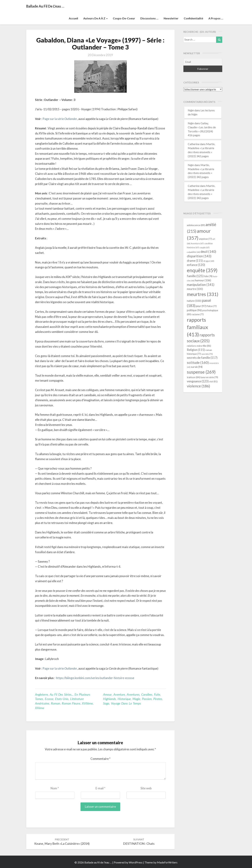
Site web (146, 788)
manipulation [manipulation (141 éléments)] (201, 285)
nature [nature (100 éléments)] (194, 301)
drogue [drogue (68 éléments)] (209, 261)
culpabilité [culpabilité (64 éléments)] (193, 252)
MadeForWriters (167, 862)
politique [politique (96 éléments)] (194, 310)
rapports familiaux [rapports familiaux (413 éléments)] (197, 327)
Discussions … (149, 18)
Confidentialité (193, 18)
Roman (55, 703)
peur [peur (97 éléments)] (201, 306)
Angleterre (41, 694)
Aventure (119, 694)
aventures (133, 694)
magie (136, 699)
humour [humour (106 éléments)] (203, 280)
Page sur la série (60, 119)
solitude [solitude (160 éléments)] (198, 362)
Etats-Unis (62, 699)
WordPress (136, 862)
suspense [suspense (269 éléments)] (201, 372)
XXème (40, 708)
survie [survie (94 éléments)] (197, 367)
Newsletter (171, 18)
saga (106, 703)
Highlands (109, 699)
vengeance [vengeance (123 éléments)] (198, 381)
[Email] (203, 62)
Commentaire (100, 759)
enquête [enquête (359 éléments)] (202, 270)
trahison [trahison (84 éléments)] (193, 377)
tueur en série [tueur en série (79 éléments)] (209, 377)
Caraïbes (147, 694)
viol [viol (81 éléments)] (213, 381)
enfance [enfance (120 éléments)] (196, 265)
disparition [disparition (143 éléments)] (199, 256)
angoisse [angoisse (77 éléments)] (205, 239)
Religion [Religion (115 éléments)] (196, 350)
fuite (157, 694)
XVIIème (87, 703)
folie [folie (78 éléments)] (208, 276)
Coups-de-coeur (124, 18)
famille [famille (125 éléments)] (195, 276)
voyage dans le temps (126, 703)
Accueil (73, 18)
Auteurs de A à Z (95, 18)
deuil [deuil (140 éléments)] (208, 252)
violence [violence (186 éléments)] (199, 386)
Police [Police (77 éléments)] (212, 306)
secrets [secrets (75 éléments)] (207, 354)
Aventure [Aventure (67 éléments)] (197, 243)
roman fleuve (71, 703)
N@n (191, 110)
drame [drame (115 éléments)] (195, 261)
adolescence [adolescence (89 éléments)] (196, 225)
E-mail (100, 788)
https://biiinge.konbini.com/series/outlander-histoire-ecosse (95, 678)
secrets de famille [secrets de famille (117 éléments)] (202, 358)
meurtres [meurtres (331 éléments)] (203, 294)
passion (147, 699)
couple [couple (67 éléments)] (204, 247)
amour (107, 694)
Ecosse (49, 699)
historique (124, 699)
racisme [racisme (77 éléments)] (198, 314)
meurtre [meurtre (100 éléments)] (195, 289)
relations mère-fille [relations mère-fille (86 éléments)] (199, 346)
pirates (158, 699)
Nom (55, 788)
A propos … (216, 18)
